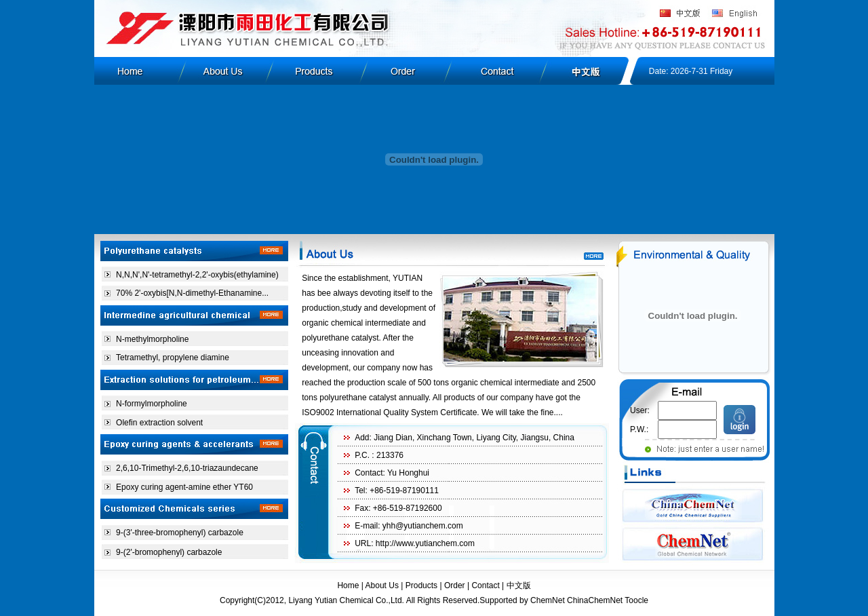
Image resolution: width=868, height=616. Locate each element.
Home (348, 585)
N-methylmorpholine (152, 339)
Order (455, 585)
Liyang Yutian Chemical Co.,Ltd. (346, 600)
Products (421, 585)
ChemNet (548, 600)
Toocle (636, 600)
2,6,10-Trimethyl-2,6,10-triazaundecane (187, 468)
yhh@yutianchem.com (423, 526)
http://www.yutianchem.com (425, 543)
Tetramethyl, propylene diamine (173, 358)
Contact (485, 585)
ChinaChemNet (595, 600)
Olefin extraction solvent (159, 423)
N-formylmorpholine (152, 404)
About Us (382, 585)
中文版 (519, 585)
